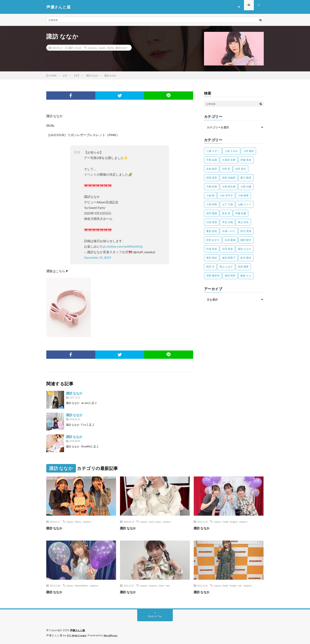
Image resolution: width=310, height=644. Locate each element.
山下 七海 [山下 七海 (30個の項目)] (227, 204)
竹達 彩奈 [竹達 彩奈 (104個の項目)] (212, 249)
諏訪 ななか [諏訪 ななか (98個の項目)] (245, 249)
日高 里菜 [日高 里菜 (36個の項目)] (212, 222)
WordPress (113, 635)
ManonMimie (81, 585)
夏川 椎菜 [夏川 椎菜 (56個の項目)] (246, 178)
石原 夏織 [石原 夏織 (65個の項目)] (230, 240)
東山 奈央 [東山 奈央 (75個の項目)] (243, 222)
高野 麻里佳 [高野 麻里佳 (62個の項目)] (213, 276)
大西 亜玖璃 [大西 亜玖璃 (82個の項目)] (229, 187)
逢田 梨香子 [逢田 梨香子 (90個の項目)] (229, 258)
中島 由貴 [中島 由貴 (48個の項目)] (212, 160)
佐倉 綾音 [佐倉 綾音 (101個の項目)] (212, 169)
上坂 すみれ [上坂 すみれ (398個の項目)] (231, 151)
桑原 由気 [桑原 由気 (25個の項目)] (212, 231)
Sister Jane (164, 585)
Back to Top (155, 616)
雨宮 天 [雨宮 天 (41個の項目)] (210, 267)
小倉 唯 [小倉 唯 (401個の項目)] (210, 195)
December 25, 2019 (97, 257)
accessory (92, 48)
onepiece (87, 522)
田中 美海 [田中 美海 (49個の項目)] (246, 231)
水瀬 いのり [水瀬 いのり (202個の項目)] (229, 231)
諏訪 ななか (75, 48)
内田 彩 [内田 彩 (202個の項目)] (226, 169)
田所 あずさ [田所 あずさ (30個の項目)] (213, 240)
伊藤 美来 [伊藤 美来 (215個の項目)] (246, 160)
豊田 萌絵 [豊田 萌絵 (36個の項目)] (212, 258)
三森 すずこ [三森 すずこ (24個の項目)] (213, 151)
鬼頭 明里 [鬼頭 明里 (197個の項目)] (230, 276)
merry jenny (155, 522)
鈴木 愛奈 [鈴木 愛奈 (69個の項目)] (246, 258)
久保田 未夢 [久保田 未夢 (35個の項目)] (229, 160)
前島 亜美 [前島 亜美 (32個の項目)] (212, 178)
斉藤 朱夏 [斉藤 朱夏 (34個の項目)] (241, 213)
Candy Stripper (230, 522)
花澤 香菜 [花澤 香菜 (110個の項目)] (227, 249)
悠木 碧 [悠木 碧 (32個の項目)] (226, 213)
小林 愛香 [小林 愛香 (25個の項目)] (243, 195)
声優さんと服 (78, 630)
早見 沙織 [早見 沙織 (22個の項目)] (227, 222)
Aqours (102, 48)
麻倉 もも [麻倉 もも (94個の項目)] (246, 276)
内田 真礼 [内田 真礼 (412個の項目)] (241, 169)
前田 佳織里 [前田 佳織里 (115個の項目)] (229, 178)
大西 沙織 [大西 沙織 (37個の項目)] (246, 187)
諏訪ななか (121, 48)
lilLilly (110, 48)
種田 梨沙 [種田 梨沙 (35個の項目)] (246, 240)
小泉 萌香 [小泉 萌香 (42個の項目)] (212, 204)
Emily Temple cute (232, 585)
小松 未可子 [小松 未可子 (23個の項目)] (226, 195)
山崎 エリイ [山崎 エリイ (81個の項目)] (245, 204)
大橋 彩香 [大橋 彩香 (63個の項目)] (212, 187)
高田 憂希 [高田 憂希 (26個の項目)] (243, 267)
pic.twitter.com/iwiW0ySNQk (123, 246)
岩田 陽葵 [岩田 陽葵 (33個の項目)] (212, 213)
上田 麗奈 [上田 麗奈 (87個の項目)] (248, 151)
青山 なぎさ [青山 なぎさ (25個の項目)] (226, 267)
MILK (78, 522)
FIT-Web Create (77, 635)
